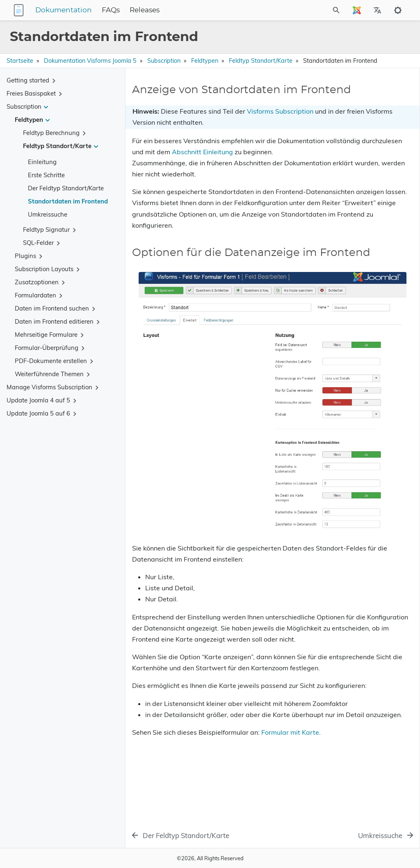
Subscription (164, 61)
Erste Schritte (46, 175)
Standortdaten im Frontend (68, 201)
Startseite (20, 61)
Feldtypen (205, 61)
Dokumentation (115, 10)
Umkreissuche (48, 214)
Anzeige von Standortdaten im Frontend (354, 99)
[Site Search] (314, 10)
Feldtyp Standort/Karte (261, 61)
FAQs (162, 10)
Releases (196, 10)
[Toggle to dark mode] (398, 10)
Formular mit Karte (161, 805)
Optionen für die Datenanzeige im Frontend (346, 114)
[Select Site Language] (357, 10)
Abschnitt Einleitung (178, 187)
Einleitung (42, 162)
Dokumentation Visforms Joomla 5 (90, 61)
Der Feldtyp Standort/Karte (66, 188)
